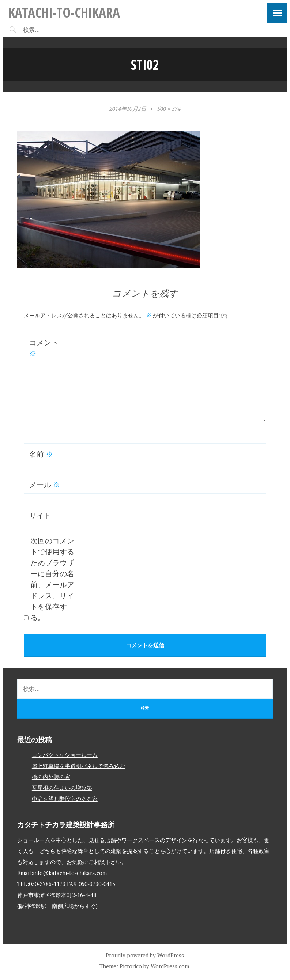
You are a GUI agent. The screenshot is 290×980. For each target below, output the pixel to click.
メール (45, 485)
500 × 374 (169, 109)
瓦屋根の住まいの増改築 (62, 788)
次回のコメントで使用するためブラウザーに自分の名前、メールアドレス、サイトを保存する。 (52, 579)
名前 (41, 454)
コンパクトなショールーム (65, 755)
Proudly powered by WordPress (145, 955)
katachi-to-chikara (64, 12)
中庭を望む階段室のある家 (65, 799)
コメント (44, 348)
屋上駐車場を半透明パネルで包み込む (78, 766)
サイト (40, 515)
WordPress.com (170, 966)
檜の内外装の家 (51, 777)
